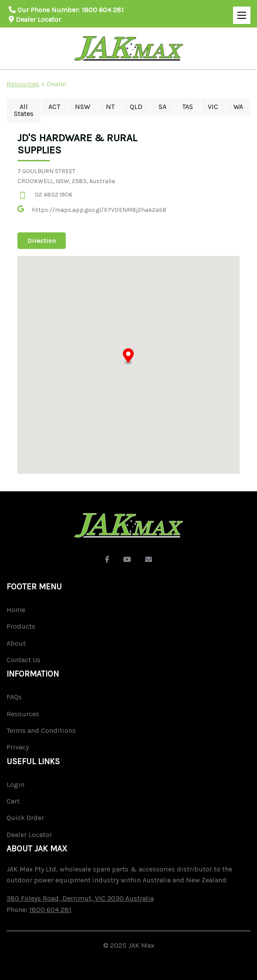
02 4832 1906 (54, 195)
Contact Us (24, 660)
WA (238, 107)
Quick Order (25, 818)
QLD (136, 107)
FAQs (14, 697)
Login (15, 784)
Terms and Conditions (41, 730)
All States (24, 110)
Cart (13, 801)
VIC (213, 107)
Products (21, 626)
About (16, 643)
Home (16, 610)
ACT (54, 107)
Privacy (18, 747)
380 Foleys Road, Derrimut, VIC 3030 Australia (80, 898)
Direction (42, 241)
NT (110, 107)
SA (162, 107)
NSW (83, 107)
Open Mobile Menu (240, 12)
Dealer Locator (35, 19)
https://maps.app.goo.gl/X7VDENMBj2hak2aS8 (99, 210)
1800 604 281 (103, 10)
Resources (23, 84)
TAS (188, 107)
